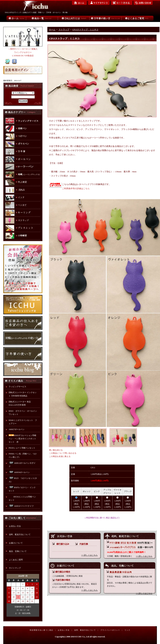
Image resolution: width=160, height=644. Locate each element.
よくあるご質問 (16, 560)
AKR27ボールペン (17, 429)
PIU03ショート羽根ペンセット (23, 448)
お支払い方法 (15, 526)
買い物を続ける (56, 450)
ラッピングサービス (17, 387)
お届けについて (16, 543)
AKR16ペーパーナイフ (21, 506)
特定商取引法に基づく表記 (41, 630)
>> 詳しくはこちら (89, 555)
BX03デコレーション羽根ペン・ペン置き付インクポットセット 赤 (22, 439)
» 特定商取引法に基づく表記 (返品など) (102, 518)
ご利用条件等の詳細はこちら (76, 188)
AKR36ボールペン (19, 472)
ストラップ (64, 30)
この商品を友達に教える (60, 456)
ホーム (52, 30)
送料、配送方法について (20, 534)
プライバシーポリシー (110, 630)
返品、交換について (18, 551)
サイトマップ (15, 568)
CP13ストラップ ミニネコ (85, 30)
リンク (128, 630)
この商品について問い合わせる (63, 453)
